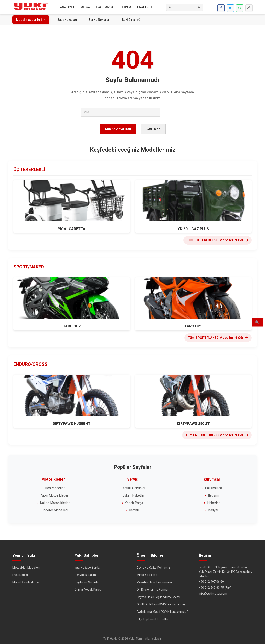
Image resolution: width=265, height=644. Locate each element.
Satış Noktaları (67, 20)
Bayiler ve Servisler (87, 581)
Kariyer (213, 509)
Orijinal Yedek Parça (88, 588)
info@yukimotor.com (213, 592)
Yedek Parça (134, 501)
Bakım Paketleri (134, 494)
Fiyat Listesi (20, 574)
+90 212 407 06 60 (211, 580)
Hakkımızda (213, 487)
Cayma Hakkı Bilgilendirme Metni (158, 596)
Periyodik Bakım (85, 574)
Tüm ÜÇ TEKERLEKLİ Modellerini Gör (217, 239)
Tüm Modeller (55, 487)
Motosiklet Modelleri (26, 566)
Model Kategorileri (31, 20)
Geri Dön (153, 128)
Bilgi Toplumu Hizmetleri (153, 618)
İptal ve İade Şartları (88, 566)
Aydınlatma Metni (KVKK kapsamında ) (162, 611)
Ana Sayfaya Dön (118, 128)
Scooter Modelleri (55, 509)
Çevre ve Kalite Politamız (153, 566)
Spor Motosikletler (55, 494)
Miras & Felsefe (147, 574)
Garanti (134, 509)
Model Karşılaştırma (26, 581)
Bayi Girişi (131, 20)
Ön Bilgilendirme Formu (152, 588)
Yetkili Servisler (134, 487)
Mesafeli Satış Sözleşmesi (154, 581)
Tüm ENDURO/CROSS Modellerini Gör (217, 434)
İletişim (213, 494)
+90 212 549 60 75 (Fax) (215, 586)
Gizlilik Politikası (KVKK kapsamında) (161, 603)
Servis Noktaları (99, 20)
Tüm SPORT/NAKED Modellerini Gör (218, 336)
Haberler (213, 501)
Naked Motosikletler (55, 501)
